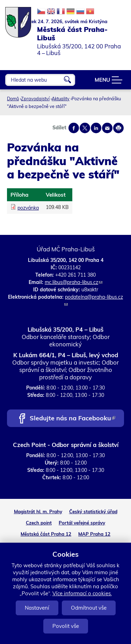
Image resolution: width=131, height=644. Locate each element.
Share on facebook (74, 128)
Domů (13, 99)
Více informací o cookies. (82, 593)
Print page (118, 128)
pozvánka (28, 208)
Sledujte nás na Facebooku (72, 419)
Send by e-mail (107, 128)
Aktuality (61, 99)
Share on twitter (85, 128)
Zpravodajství (35, 99)
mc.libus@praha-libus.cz (74, 282)
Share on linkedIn (96, 128)
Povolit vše (66, 626)
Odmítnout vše (89, 608)
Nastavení (37, 608)
